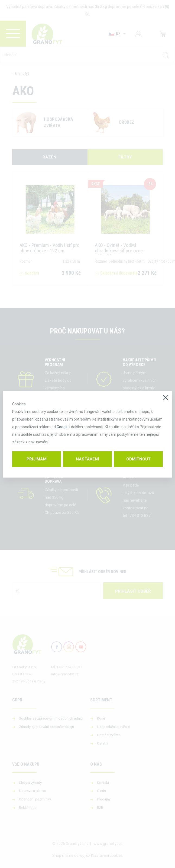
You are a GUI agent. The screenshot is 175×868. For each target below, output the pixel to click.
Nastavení (87, 459)
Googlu (63, 427)
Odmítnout (138, 459)
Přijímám (37, 459)
